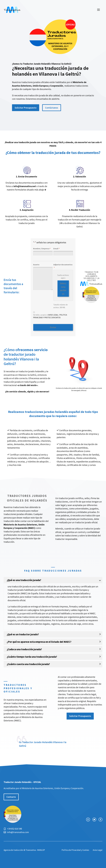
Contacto (11, 796)
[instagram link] (88, 819)
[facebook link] (100, 819)
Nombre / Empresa (42, 249)
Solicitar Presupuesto (26, 108)
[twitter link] (94, 819)
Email (56, 249)
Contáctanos (52, 108)
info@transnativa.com (18, 831)
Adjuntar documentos (63, 266)
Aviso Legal (98, 849)
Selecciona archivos (63, 289)
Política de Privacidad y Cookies (75, 849)
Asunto (36, 265)
